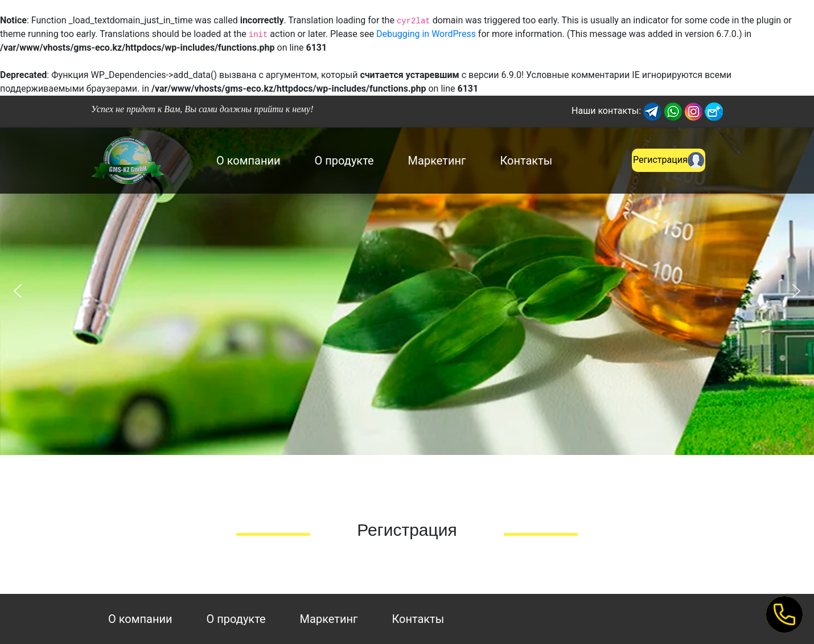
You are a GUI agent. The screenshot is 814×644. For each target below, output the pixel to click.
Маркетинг (437, 161)
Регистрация (669, 160)
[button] (18, 291)
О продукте (344, 161)
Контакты (526, 161)
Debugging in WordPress (426, 34)
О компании (248, 161)
